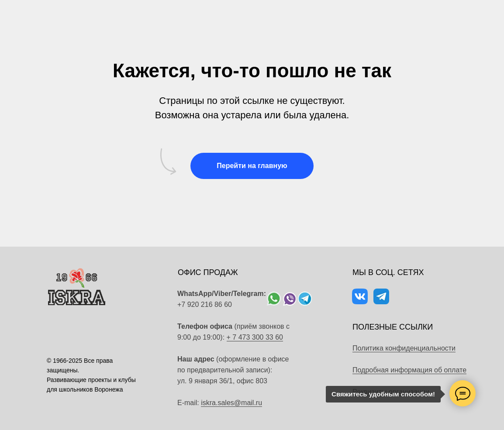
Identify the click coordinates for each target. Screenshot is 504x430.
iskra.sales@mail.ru (231, 403)
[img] (274, 299)
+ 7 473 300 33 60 (255, 337)
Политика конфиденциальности (404, 348)
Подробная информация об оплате (409, 370)
